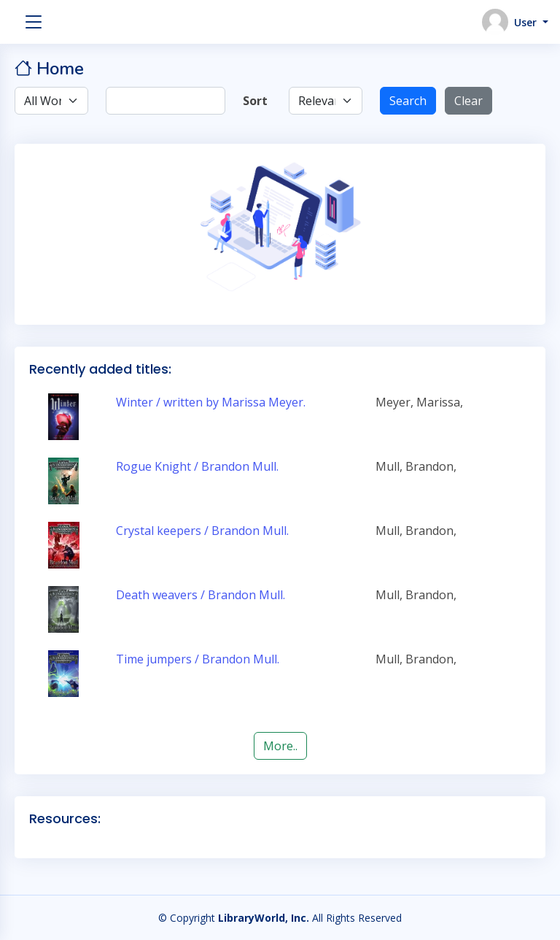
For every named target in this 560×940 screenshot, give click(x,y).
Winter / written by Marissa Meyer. (211, 402)
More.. (280, 746)
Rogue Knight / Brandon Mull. (197, 466)
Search (408, 101)
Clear (468, 101)
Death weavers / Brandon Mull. (201, 595)
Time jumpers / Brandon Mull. (198, 659)
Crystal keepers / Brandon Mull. (202, 531)
